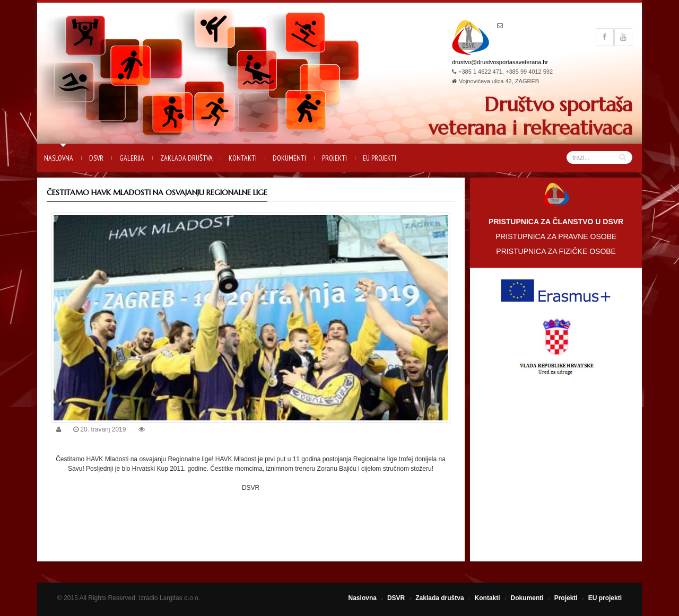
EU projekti (380, 158)
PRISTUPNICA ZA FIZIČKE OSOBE (556, 251)
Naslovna (59, 158)
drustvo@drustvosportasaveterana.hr (500, 62)
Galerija (132, 158)
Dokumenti (289, 158)
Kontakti (243, 158)
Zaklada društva (186, 158)
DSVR (96, 158)
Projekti (334, 158)
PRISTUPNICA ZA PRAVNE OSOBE (556, 236)
